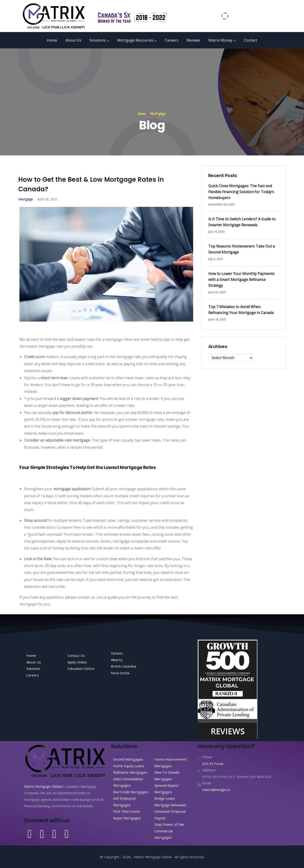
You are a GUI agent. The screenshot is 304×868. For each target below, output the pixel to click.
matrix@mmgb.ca (216, 790)
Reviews (193, 40)
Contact (251, 40)
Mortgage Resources (137, 40)
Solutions (99, 40)
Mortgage (158, 114)
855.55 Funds (213, 764)
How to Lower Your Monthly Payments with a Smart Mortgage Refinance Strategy (241, 280)
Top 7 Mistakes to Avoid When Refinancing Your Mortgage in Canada (241, 310)
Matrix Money (222, 40)
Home (52, 40)
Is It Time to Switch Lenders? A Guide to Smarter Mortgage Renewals (242, 222)
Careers (172, 40)
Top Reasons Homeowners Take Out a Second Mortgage (241, 249)
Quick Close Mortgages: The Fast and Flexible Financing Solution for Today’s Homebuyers (241, 192)
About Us (73, 40)
